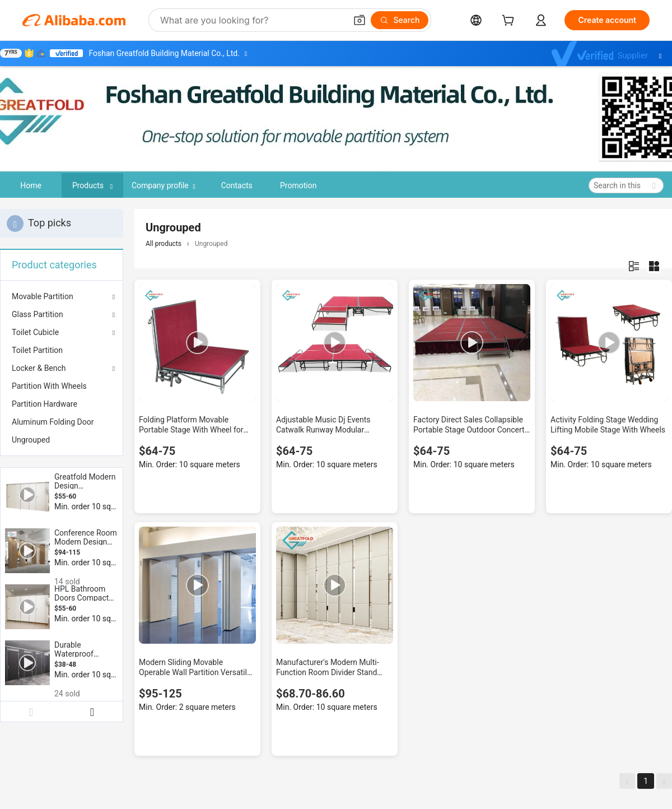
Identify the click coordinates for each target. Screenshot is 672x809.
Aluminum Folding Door (53, 422)
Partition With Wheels (49, 386)
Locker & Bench (39, 368)
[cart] (510, 22)
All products (164, 244)
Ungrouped (31, 440)
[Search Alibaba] (252, 20)
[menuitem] (62, 350)
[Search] (400, 20)
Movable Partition (43, 296)
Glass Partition (38, 314)
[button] (360, 20)
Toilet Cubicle (35, 332)
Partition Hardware (45, 404)
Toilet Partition (37, 350)
